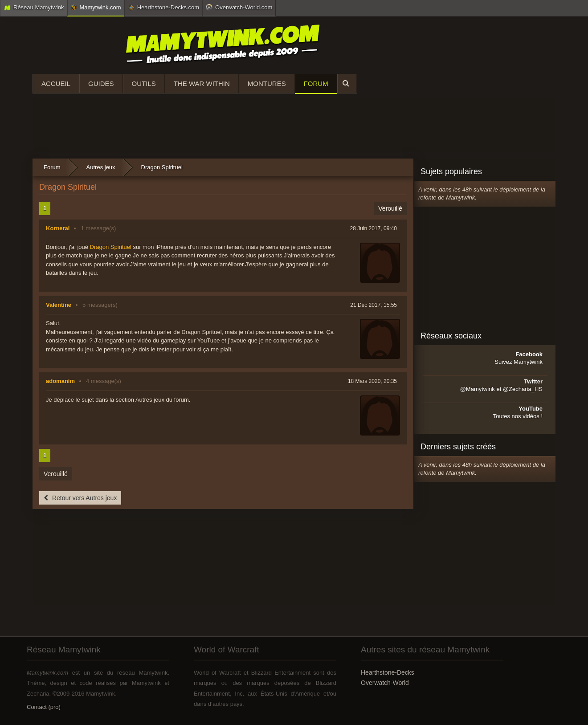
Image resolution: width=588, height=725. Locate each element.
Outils (144, 83)
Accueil (56, 83)
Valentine (59, 305)
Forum (316, 83)
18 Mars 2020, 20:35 (372, 381)
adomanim (60, 381)
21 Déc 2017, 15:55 (374, 305)
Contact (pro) (44, 707)
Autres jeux (101, 167)
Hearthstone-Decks (388, 672)
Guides (101, 83)
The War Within (202, 83)
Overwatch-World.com (239, 7)
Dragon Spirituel (111, 247)
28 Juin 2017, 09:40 (374, 228)
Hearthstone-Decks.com (163, 8)
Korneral (58, 228)
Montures (267, 83)
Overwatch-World (385, 683)
